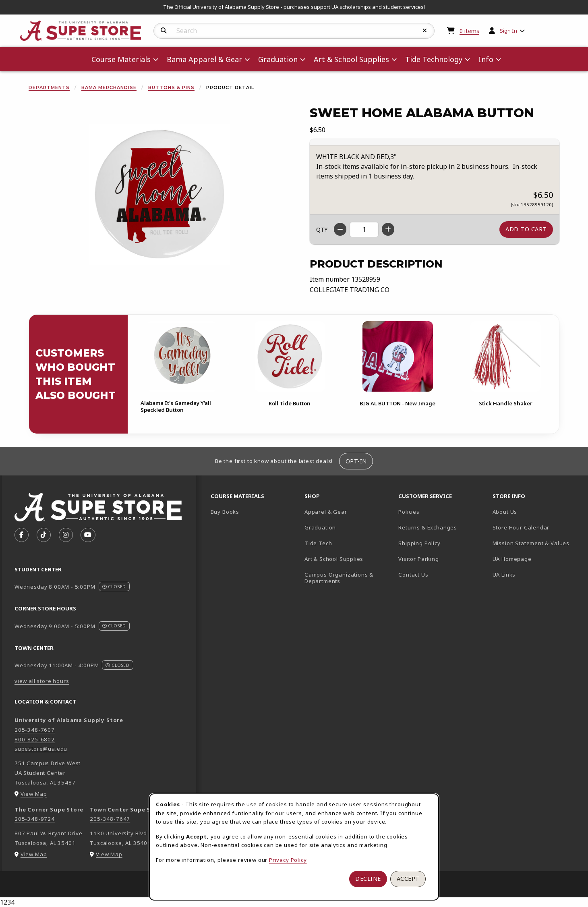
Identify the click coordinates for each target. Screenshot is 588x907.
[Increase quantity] (388, 229)
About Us (505, 512)
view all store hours (42, 681)
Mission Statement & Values (531, 543)
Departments (49, 87)
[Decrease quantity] (340, 229)
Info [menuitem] (486, 59)
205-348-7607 (35, 730)
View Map (34, 794)
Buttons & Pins (171, 87)
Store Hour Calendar (536, 527)
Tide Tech (318, 543)
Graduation (320, 527)
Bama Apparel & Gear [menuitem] (204, 59)
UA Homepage (536, 559)
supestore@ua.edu (41, 749)
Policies (409, 512)
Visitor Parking (418, 559)
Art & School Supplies (334, 559)
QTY (322, 229)
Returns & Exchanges (428, 527)
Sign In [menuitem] (508, 31)
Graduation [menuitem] (278, 59)
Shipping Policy (419, 543)
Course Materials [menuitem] (121, 59)
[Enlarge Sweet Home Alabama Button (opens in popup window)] (159, 194)
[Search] (164, 31)
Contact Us (413, 575)
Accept (408, 879)
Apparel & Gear (326, 512)
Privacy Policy (288, 860)
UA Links (504, 575)
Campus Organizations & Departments (348, 578)
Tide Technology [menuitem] (434, 59)
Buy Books (225, 512)
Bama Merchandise (109, 87)
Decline (368, 879)
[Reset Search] (425, 31)
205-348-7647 (110, 819)
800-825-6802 (35, 739)
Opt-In (356, 461)
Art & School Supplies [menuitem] (351, 59)
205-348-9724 (35, 819)
